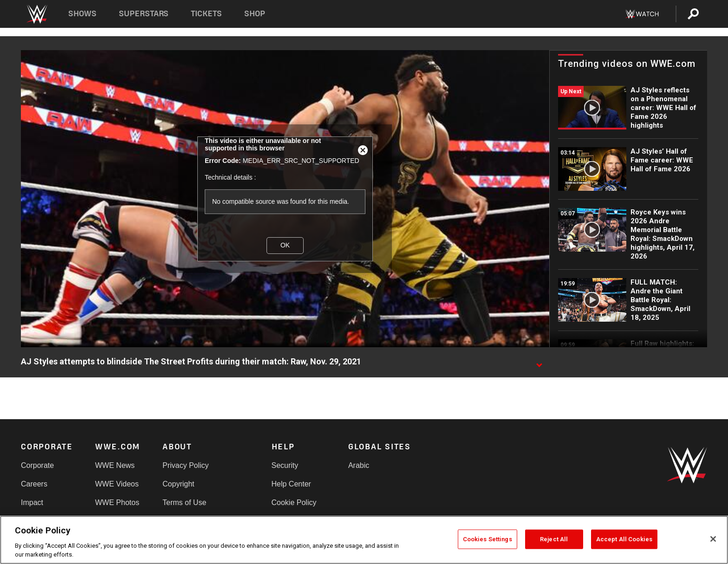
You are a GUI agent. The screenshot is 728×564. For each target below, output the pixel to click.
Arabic (359, 465)
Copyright (178, 484)
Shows (82, 14)
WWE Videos (117, 484)
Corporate (37, 465)
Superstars (144, 14)
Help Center (291, 484)
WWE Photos (117, 502)
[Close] (713, 539)
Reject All (554, 539)
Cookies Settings (487, 539)
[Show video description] (539, 362)
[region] (364, 540)
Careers (34, 484)
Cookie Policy (294, 502)
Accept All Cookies (624, 539)
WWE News (115, 465)
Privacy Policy (186, 465)
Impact (32, 502)
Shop (255, 14)
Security (285, 465)
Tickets (206, 14)
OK (285, 245)
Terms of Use (184, 502)
